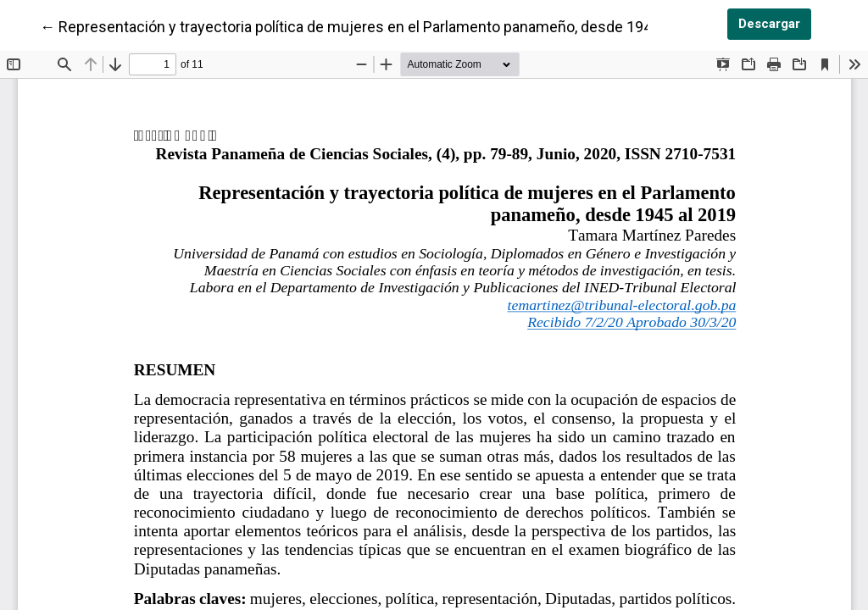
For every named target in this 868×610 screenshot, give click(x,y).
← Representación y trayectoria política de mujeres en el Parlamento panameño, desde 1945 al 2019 (376, 25)
